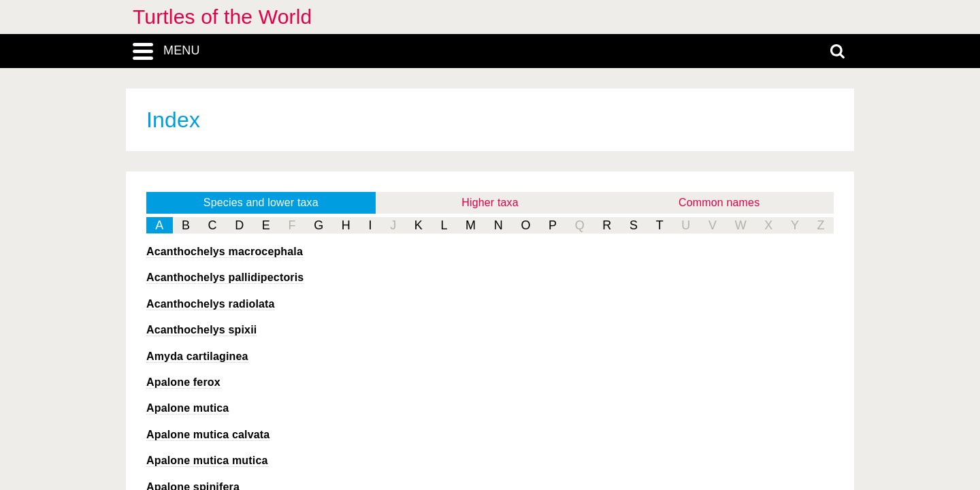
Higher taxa (490, 202)
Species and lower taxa (261, 202)
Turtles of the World (222, 17)
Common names (719, 202)
